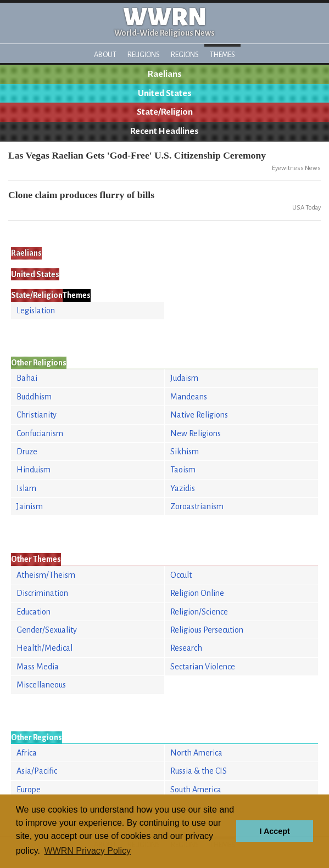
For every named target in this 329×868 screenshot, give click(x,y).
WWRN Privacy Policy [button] (88, 851)
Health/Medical (44, 648)
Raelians (165, 74)
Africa (27, 753)
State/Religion (165, 112)
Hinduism (34, 470)
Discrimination (42, 593)
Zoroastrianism (197, 506)
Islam (26, 488)
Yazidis (183, 488)
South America (196, 790)
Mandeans (189, 397)
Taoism (183, 470)
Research (186, 648)
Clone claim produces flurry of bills (81, 195)
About (105, 55)
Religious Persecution (207, 630)
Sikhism (185, 452)
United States (165, 93)
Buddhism (34, 397)
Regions (185, 55)
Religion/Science (199, 612)
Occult (181, 575)
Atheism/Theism (46, 575)
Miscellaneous (41, 685)
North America (196, 753)
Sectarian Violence (203, 667)
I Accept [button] (274, 831)
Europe (29, 790)
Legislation (36, 311)
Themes (222, 55)
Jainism (30, 506)
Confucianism (40, 433)
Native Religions (199, 415)
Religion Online (197, 593)
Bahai (27, 378)
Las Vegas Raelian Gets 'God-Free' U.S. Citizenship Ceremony (137, 155)
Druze (27, 452)
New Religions (196, 433)
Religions (144, 55)
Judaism (184, 378)
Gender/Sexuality (47, 630)
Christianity (37, 415)
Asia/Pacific (37, 771)
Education (34, 612)
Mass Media (38, 667)
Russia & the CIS (199, 771)
